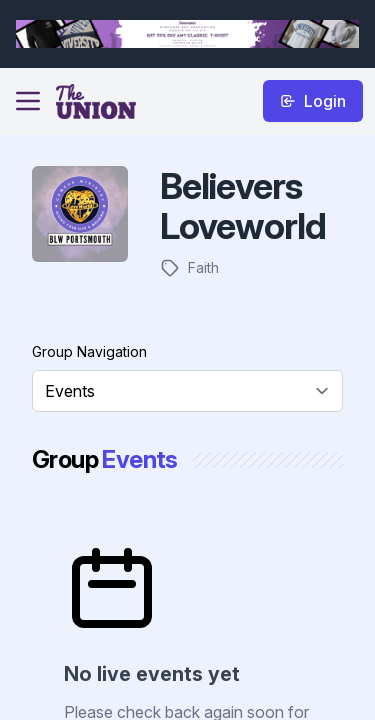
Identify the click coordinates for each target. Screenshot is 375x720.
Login (313, 101)
